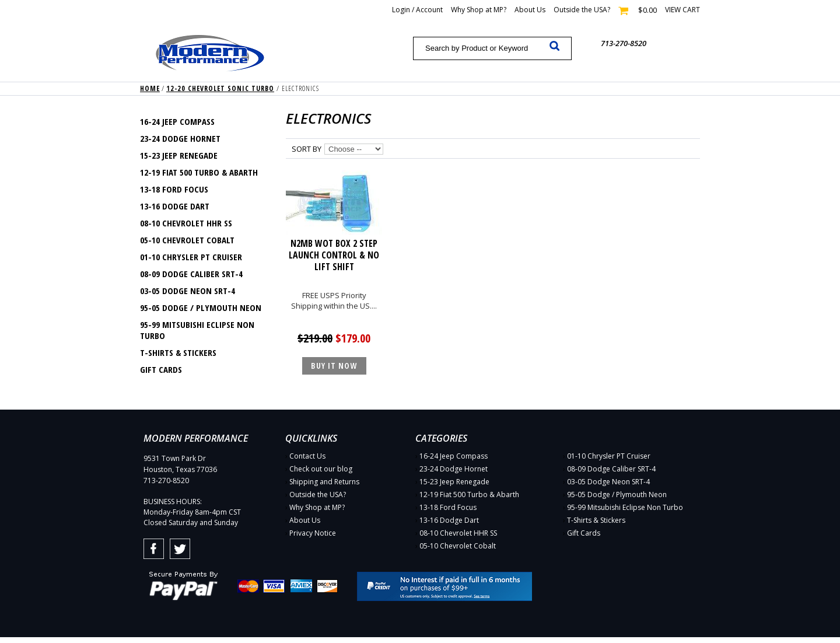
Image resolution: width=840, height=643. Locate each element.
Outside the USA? (582, 10)
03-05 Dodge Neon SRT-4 (188, 291)
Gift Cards (161, 369)
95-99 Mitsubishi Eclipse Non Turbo (197, 330)
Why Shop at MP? (479, 10)
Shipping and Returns (324, 482)
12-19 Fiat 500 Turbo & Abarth (199, 172)
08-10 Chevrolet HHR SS (186, 223)
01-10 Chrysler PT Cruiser (191, 257)
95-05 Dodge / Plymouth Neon (201, 307)
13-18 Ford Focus (174, 189)
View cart (682, 10)
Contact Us (307, 456)
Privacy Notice (313, 533)
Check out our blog (321, 469)
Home (150, 88)
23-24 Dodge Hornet (180, 138)
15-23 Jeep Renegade (179, 155)
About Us (530, 10)
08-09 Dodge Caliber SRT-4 (191, 274)
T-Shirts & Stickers (178, 352)
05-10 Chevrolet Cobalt (187, 240)
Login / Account (417, 10)
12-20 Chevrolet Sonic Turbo (220, 88)
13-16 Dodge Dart (175, 206)
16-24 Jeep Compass (177, 121)
